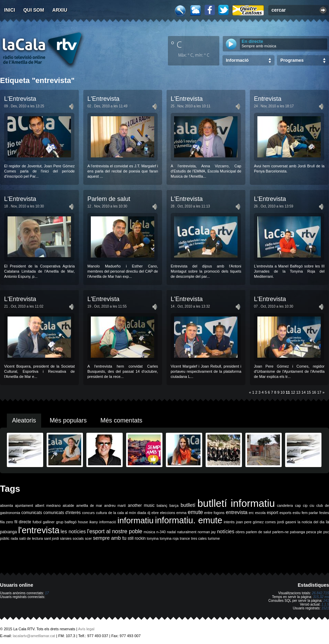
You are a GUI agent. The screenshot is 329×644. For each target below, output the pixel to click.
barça (174, 505)
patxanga (297, 532)
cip (305, 505)
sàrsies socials (72, 538)
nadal (171, 532)
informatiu (136, 520)
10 (282, 392)
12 (293, 392)
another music (141, 505)
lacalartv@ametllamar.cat (34, 636)
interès (229, 522)
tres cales (199, 538)
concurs (88, 513)
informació (108, 522)
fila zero (7, 522)
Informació (237, 60)
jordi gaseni (287, 522)
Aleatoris (24, 420)
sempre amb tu (110, 538)
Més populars (68, 420)
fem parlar (310, 513)
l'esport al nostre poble (115, 531)
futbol (37, 522)
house (83, 522)
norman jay (207, 532)
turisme (214, 538)
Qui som (34, 10)
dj (149, 513)
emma (182, 513)
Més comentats (121, 420)
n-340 (161, 532)
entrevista (237, 512)
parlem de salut (259, 532)
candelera (285, 505)
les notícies (73, 532)
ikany (94, 522)
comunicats (32, 513)
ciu (312, 505)
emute (195, 512)
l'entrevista (39, 530)
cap (298, 505)
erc (251, 513)
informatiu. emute (188, 520)
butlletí (188, 505)
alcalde (69, 505)
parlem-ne (281, 532)
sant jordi (52, 538)
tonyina (153, 538)
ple (320, 532)
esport (272, 513)
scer (88, 538)
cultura (101, 513)
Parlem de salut (109, 199)
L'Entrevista (20, 99)
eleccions (168, 513)
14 (304, 392)
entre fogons (214, 513)
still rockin (137, 538)
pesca (311, 532)
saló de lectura (31, 538)
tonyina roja (169, 538)
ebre (155, 513)
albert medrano (48, 505)
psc (326, 532)
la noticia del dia (311, 522)
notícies (226, 532)
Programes (292, 60)
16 (314, 392)
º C (176, 44)
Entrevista (268, 99)
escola (260, 513)
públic (5, 538)
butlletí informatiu (236, 503)
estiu (297, 513)
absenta (7, 505)
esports (285, 513)
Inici (10, 10)
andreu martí (115, 505)
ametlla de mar (89, 505)
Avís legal (86, 629)
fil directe (23, 522)
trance (185, 538)
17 (319, 392)
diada (142, 513)
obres (240, 532)
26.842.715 (320, 593)
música (149, 532)
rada (14, 538)
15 (309, 392)
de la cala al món (122, 513)
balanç (162, 505)
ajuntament (24, 505)
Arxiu (60, 10)
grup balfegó (66, 522)
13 (298, 392)
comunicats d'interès (62, 513)
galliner (49, 522)
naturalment (187, 532)
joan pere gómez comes (256, 522)
